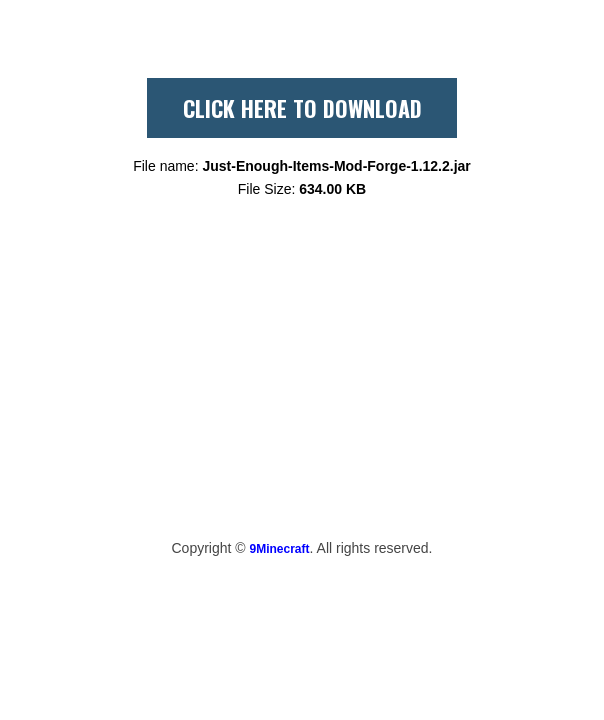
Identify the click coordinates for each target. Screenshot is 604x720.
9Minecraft (280, 549)
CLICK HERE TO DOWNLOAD (302, 108)
